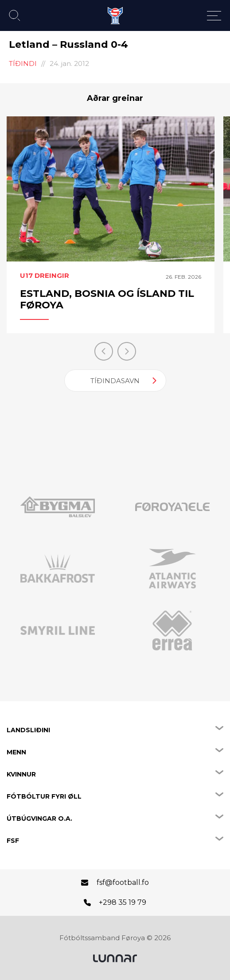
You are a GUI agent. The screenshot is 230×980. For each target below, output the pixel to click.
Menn (16, 752)
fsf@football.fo (123, 882)
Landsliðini (28, 730)
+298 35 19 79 (123, 902)
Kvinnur (21, 774)
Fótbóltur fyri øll (44, 796)
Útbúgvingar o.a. (39, 819)
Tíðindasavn (115, 381)
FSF (13, 841)
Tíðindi (23, 63)
